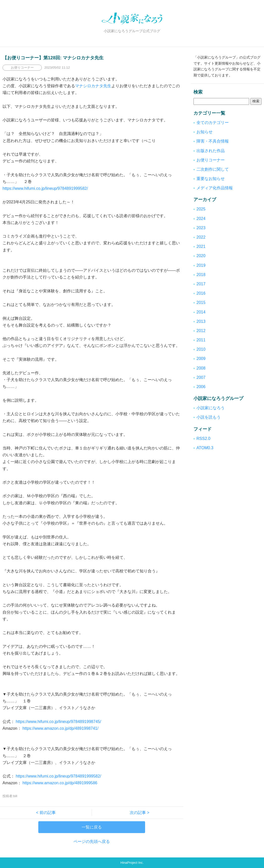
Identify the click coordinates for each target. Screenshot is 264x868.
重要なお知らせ (211, 179)
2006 (201, 387)
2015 (201, 303)
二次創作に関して (213, 169)
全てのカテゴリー (213, 123)
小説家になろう (211, 408)
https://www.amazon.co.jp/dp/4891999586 (59, 783)
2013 (201, 321)
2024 (201, 219)
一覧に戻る (92, 827)
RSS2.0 (203, 439)
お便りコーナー (211, 160)
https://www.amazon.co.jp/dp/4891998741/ (60, 728)
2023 (201, 228)
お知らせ (205, 132)
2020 (201, 256)
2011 (201, 340)
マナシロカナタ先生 (93, 86)
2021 (201, 246)
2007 (201, 377)
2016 (201, 293)
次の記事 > (138, 813)
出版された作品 (211, 151)
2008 (201, 368)
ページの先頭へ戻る (92, 841)
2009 (201, 359)
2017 (201, 284)
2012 (201, 331)
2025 (201, 209)
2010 (201, 349)
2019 (201, 265)
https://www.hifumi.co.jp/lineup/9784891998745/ (58, 722)
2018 (201, 275)
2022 (201, 237)
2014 (201, 312)
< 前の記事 (48, 813)
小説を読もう (209, 417)
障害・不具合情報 (213, 141)
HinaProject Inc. (132, 863)
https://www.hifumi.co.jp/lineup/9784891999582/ (45, 188)
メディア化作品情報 (215, 188)
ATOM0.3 (205, 448)
